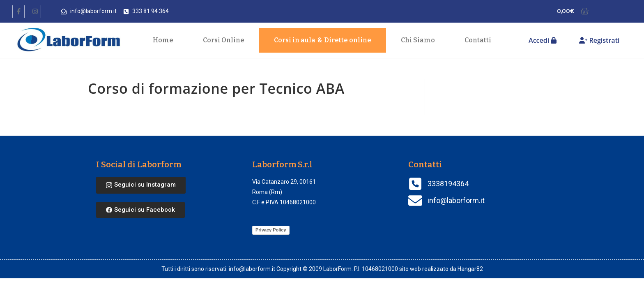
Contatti (478, 40)
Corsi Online (224, 40)
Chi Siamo (418, 40)
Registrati (599, 40)
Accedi (543, 40)
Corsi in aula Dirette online (323, 40)
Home (163, 40)
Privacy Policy (271, 230)
